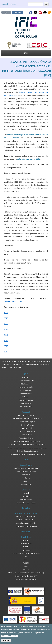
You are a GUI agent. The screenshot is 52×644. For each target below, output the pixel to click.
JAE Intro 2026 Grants (26, 520)
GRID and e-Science (27, 431)
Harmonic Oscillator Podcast (26, 503)
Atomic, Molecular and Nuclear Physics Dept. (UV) (26, 573)
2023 (6, 318)
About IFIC (26, 377)
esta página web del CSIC (29, 159)
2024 (6, 313)
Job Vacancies (26, 532)
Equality (26, 508)
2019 (6, 341)
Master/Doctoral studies (26, 513)
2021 (6, 329)
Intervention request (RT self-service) (26, 553)
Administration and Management (26, 468)
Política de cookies (10, 637)
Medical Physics (27, 435)
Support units (26, 465)
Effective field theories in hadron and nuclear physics (27, 448)
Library (26, 481)
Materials (26, 493)
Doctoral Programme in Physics (26, 526)
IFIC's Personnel (26, 384)
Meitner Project (26, 499)
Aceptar (6, 642)
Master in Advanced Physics (26, 523)
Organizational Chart (26, 381)
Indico (26, 560)
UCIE (26, 460)
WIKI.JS (26, 563)
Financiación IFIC (26, 394)
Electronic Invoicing (26, 400)
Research (26, 412)
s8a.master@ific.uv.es (13, 301)
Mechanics (26, 478)
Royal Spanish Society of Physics (26, 579)
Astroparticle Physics (27, 422)
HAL (26, 557)
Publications (26, 397)
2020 (6, 335)
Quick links (26, 537)
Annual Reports (26, 390)
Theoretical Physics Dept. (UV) (26, 576)
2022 (6, 324)
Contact (17, 12)
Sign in (6, 12)
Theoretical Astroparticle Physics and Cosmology (27, 454)
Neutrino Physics (27, 425)
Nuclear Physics (27, 428)
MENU (26, 53)
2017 (6, 352)
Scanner (26, 570)
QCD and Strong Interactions (27, 451)
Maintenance (26, 484)
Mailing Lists (26, 550)
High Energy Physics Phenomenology (27, 441)
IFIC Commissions (26, 407)
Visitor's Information (26, 387)
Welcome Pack (26, 403)
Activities (26, 496)
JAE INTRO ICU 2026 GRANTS (26, 517)
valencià (13, 4)
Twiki (26, 566)
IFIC (26, 374)
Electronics (26, 475)
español (5, 4)
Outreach (26, 490)
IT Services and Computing (26, 471)
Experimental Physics (26, 415)
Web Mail (26, 547)
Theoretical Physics (26, 438)
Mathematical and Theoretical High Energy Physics (27, 444)
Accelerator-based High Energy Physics (27, 418)
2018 (6, 346)
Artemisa (26, 540)
